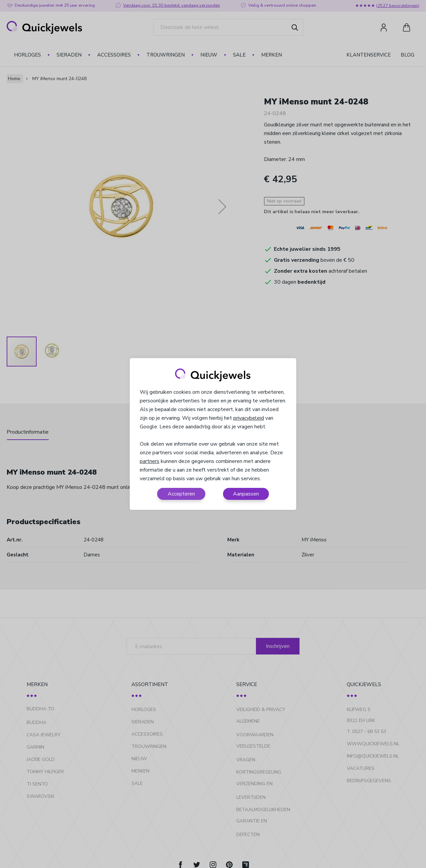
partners (150, 461)
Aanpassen (246, 494)
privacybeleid (249, 418)
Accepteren (181, 494)
